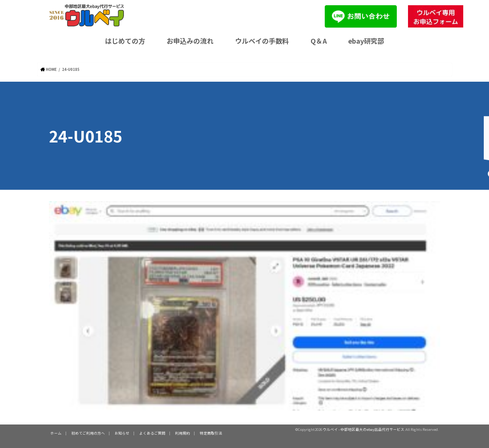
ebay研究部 (366, 41)
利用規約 (183, 433)
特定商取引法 (211, 433)
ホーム (56, 433)
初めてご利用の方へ (88, 433)
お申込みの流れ (190, 41)
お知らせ (122, 433)
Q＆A (319, 41)
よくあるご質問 (152, 433)
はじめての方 (125, 41)
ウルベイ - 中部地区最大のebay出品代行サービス (364, 429)
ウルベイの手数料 (262, 41)
